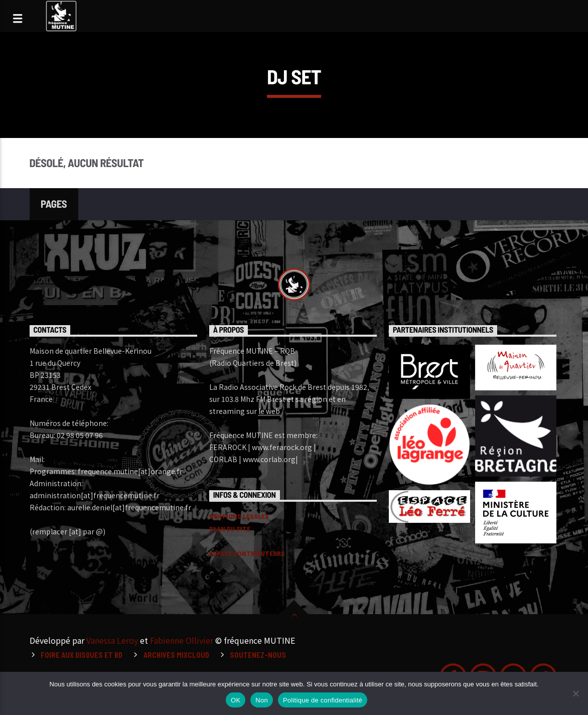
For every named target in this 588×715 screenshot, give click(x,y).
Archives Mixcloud (176, 655)
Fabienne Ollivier (182, 640)
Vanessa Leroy (112, 640)
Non (262, 700)
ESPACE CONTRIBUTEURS (247, 553)
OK (236, 700)
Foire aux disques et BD (82, 655)
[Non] (575, 693)
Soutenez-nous (258, 655)
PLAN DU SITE (230, 529)
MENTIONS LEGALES (239, 516)
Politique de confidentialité (323, 700)
